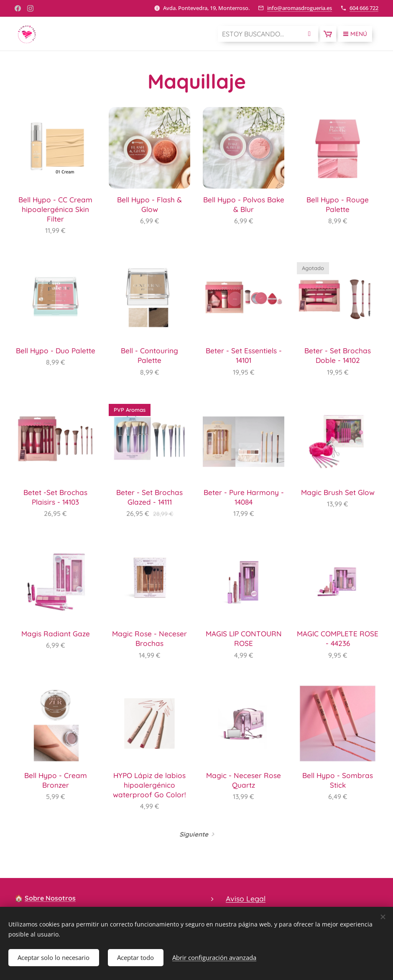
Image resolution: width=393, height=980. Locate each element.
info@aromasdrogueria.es (300, 8)
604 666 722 (364, 8)
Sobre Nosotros (50, 898)
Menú (355, 34)
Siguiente (194, 834)
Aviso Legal (246, 898)
